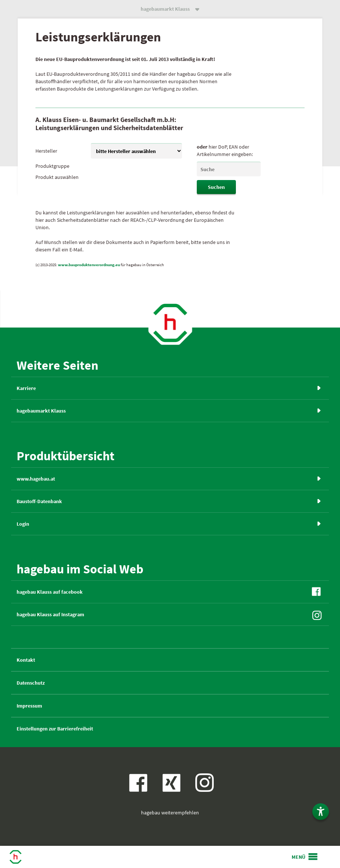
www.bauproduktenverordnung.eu (89, 265)
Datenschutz (31, 683)
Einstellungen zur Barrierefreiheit (55, 729)
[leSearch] (229, 169)
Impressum (29, 706)
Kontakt (26, 660)
